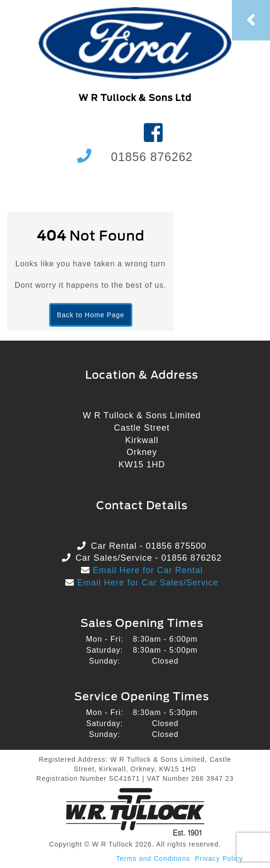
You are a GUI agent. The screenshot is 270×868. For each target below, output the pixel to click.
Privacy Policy (219, 858)
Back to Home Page (91, 315)
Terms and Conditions (153, 858)
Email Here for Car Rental (146, 570)
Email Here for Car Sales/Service (146, 583)
